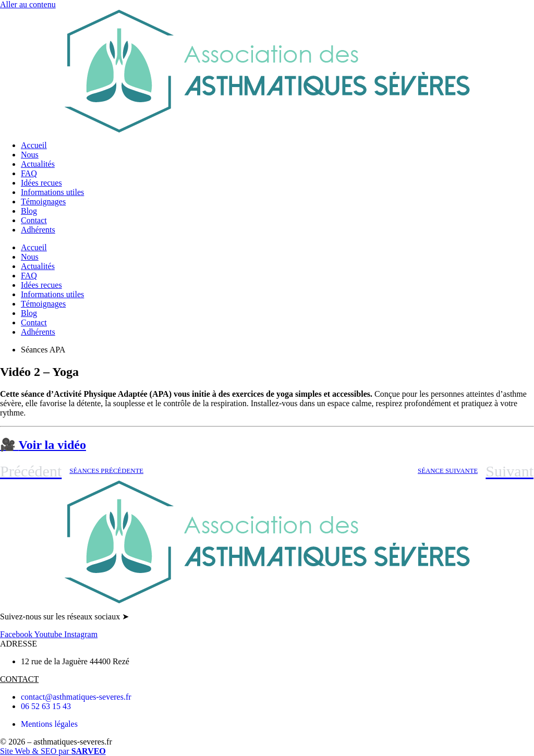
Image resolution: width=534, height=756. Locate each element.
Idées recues (41, 183)
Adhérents (38, 230)
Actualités (38, 164)
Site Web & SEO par (53, 751)
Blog (29, 211)
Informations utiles (52, 192)
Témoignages (43, 202)
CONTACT (19, 679)
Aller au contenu (28, 4)
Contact (34, 220)
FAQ (29, 173)
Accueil (34, 145)
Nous (30, 155)
